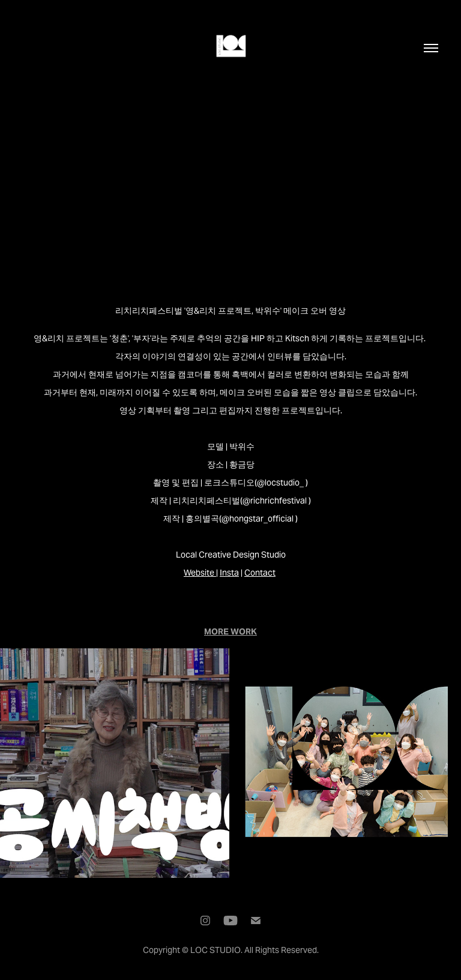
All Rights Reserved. (282, 950)
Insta (229, 573)
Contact (260, 573)
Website (199, 573)
